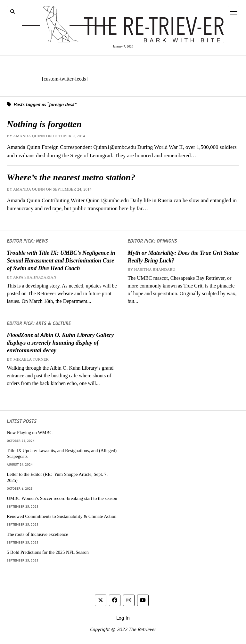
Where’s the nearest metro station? (71, 177)
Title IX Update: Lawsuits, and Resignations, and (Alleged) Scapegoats (62, 454)
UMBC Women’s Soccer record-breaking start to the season (62, 498)
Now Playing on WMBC (29, 433)
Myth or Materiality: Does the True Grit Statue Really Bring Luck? (183, 257)
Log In (123, 618)
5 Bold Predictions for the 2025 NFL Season (48, 552)
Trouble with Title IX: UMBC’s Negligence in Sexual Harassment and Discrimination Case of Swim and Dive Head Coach (61, 261)
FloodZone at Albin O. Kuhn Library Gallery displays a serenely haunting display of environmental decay (60, 343)
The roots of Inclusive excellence (37, 534)
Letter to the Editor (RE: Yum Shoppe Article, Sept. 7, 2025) (57, 477)
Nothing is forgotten (44, 124)
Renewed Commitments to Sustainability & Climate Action (61, 516)
